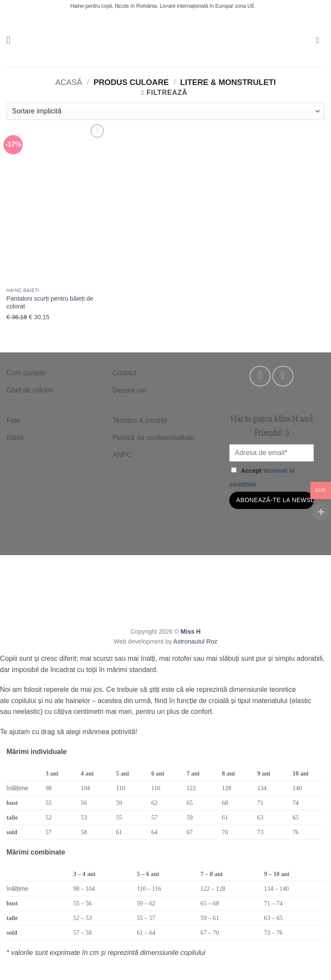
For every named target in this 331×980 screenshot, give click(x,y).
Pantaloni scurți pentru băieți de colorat (50, 303)
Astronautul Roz (195, 641)
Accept (262, 477)
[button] (12, 40)
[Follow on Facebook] (260, 376)
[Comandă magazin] (165, 111)
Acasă (69, 82)
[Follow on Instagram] (283, 376)
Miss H (190, 631)
